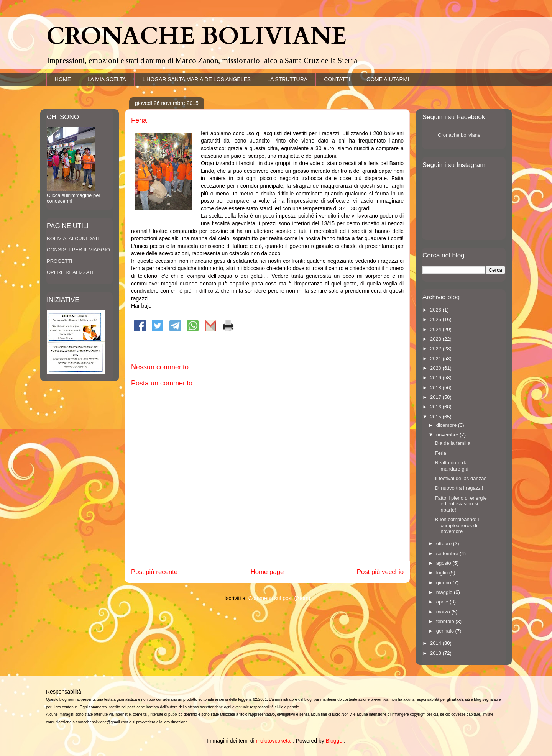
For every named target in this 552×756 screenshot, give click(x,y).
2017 (436, 397)
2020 (436, 368)
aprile (443, 602)
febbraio (446, 621)
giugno (444, 583)
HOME (63, 79)
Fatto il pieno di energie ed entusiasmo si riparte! (461, 504)
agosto (444, 563)
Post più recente (154, 572)
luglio (443, 573)
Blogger (335, 741)
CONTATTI (337, 79)
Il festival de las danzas (460, 478)
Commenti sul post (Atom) (279, 598)
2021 (436, 358)
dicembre (447, 425)
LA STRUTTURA (287, 79)
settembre (448, 553)
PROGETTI (59, 261)
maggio (445, 592)
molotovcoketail (274, 741)
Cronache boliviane (459, 135)
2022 (436, 348)
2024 (436, 329)
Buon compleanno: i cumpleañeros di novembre (457, 525)
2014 (436, 643)
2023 (436, 339)
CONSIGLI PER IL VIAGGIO (78, 250)
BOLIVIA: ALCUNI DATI (73, 239)
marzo (444, 612)
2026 (436, 310)
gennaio (446, 631)
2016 (436, 407)
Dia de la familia (453, 443)
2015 (436, 417)
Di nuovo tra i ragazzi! (459, 488)
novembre (448, 435)
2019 (436, 378)
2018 (436, 388)
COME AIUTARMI (388, 79)
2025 (436, 319)
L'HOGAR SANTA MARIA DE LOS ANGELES (197, 79)
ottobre (445, 544)
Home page (267, 572)
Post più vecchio (380, 572)
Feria (440, 453)
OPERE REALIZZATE (71, 272)
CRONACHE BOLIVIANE (196, 36)
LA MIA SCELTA (107, 79)
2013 (436, 653)
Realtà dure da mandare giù (451, 466)
